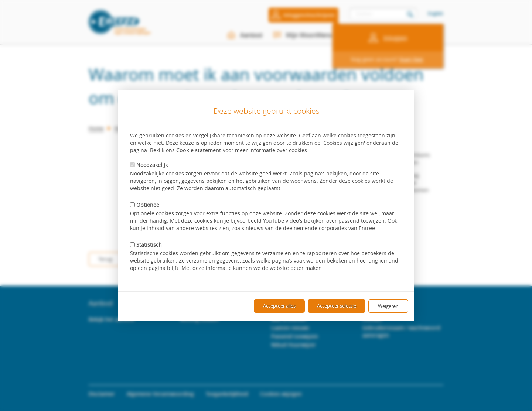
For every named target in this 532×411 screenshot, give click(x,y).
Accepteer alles (279, 306)
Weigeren (388, 306)
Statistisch (146, 245)
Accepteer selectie (337, 306)
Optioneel (145, 205)
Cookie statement (199, 150)
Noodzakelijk (149, 165)
